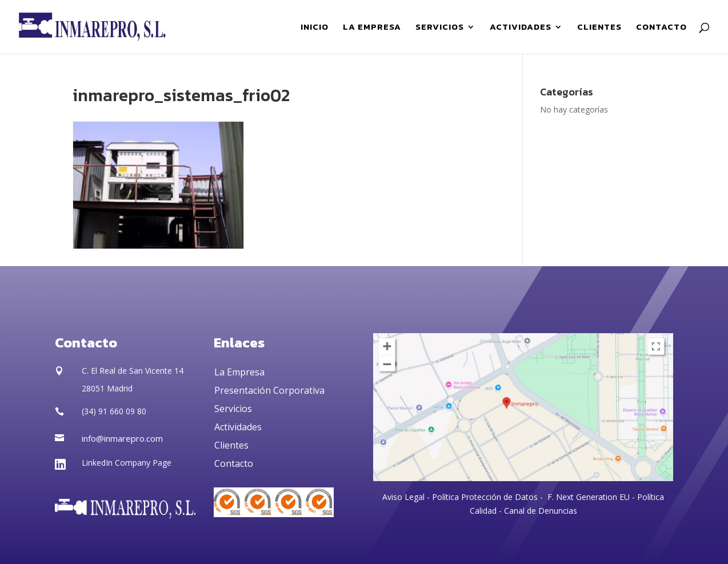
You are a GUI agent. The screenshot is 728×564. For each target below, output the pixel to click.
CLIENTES (599, 28)
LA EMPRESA (372, 28)
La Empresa (239, 372)
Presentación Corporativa (269, 390)
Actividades (238, 427)
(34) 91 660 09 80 (114, 411)
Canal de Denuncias (541, 511)
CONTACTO (661, 28)
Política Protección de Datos (484, 497)
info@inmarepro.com (122, 438)
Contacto (234, 463)
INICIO (315, 28)
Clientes (231, 445)
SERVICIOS (440, 28)
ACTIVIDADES (521, 28)
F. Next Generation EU (589, 497)
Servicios (233, 409)
